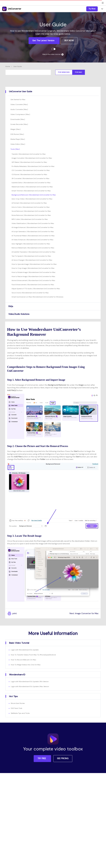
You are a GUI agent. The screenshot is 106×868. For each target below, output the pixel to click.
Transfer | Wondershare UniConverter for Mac (29, 154)
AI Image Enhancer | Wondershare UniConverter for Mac (33, 227)
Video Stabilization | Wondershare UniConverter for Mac (33, 223)
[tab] (53, 92)
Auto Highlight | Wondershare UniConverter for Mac (31, 244)
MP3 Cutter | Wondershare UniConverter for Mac (30, 219)
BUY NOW (69, 41)
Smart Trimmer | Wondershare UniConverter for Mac (31, 191)
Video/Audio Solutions (19, 314)
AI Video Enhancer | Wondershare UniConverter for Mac (33, 240)
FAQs (11, 306)
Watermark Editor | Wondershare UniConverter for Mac (32, 187)
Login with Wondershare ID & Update (25, 650)
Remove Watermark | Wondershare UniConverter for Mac (33, 248)
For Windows (64, 72)
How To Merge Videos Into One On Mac (26, 665)
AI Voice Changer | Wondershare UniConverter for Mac (32, 260)
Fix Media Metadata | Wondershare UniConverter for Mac (33, 166)
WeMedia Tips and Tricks (20, 713)
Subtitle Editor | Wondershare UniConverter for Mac (31, 183)
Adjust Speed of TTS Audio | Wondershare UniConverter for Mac (36, 289)
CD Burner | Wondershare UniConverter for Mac (29, 174)
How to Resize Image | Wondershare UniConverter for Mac (33, 276)
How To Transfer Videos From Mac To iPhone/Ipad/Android (33, 655)
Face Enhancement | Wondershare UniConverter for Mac (33, 285)
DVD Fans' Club (16, 708)
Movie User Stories (18, 703)
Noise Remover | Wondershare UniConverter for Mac (31, 215)
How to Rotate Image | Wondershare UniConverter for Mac (34, 272)
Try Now (92, 9)
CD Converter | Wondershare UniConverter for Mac (31, 170)
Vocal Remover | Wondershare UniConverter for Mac (31, 211)
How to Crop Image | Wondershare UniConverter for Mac (33, 268)
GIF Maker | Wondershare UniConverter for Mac (29, 162)
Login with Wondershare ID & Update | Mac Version (30, 686)
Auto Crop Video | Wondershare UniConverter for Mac (32, 199)
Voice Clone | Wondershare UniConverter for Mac (30, 293)
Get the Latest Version (44, 41)
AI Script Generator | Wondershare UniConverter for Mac (33, 232)
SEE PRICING (63, 758)
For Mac (79, 72)
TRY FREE (42, 758)
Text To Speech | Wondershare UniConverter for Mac (31, 256)
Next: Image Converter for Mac (84, 613)
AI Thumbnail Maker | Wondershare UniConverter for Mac (33, 236)
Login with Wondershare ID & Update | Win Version (30, 682)
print (12, 614)
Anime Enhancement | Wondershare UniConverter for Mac (33, 280)
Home (8, 66)
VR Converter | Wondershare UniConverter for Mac (31, 178)
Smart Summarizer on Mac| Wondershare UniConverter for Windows (37, 297)
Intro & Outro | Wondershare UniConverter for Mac (31, 207)
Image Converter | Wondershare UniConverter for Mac (32, 158)
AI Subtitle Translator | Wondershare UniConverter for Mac (33, 252)
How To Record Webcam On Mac (23, 660)
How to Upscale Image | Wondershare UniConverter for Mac (34, 264)
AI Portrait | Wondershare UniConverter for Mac (29, 203)
